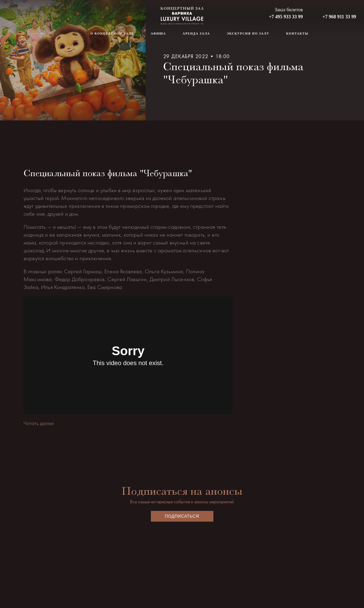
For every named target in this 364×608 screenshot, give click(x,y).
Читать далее (39, 423)
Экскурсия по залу (248, 34)
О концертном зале (112, 34)
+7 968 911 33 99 (339, 17)
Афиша (158, 34)
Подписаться (182, 516)
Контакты (297, 34)
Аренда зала (196, 34)
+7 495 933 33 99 (286, 17)
